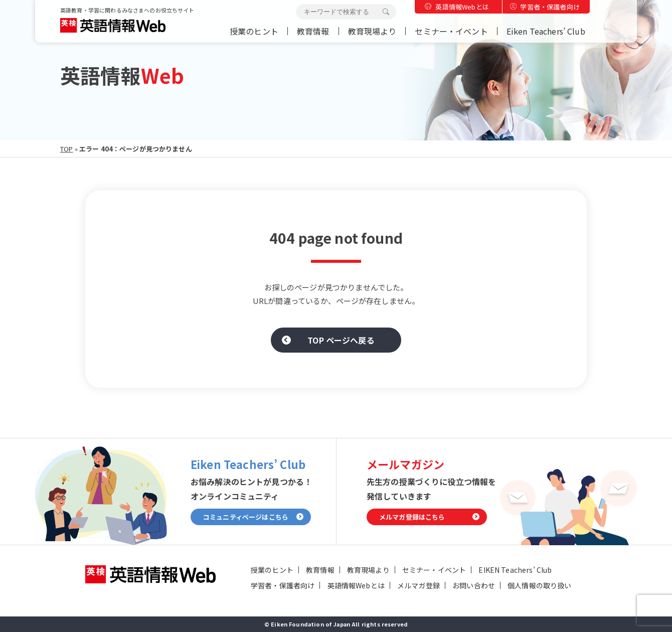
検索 (386, 12)
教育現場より (372, 31)
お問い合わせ (474, 585)
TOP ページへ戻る (341, 340)
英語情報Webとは (462, 7)
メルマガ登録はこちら (412, 517)
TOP (66, 149)
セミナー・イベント (451, 31)
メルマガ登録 (418, 585)
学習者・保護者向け (550, 7)
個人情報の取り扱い (539, 585)
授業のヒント (254, 31)
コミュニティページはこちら (246, 517)
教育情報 (313, 31)
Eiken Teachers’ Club (546, 31)
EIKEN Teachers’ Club (515, 570)
